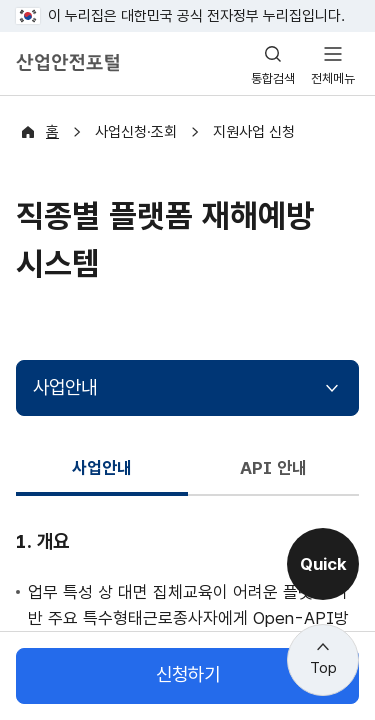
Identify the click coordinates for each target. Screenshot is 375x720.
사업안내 (65, 387)
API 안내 (273, 467)
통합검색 (273, 78)
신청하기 (188, 675)
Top (323, 668)
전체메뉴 (333, 78)
